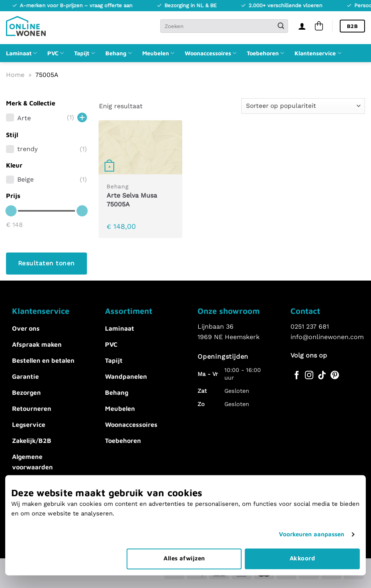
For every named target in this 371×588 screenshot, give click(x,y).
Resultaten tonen (46, 263)
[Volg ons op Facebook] (297, 376)
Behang (119, 53)
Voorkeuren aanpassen (312, 516)
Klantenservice (318, 53)
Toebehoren (265, 53)
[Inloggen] (302, 26)
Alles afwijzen (184, 541)
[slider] (11, 211)
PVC (55, 53)
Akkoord (302, 541)
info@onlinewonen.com (327, 337)
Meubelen (158, 53)
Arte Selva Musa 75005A (132, 200)
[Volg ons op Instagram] (309, 376)
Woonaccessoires (211, 53)
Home (15, 75)
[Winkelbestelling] (303, 106)
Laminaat (21, 53)
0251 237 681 (310, 326)
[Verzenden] (281, 26)
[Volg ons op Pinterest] (335, 376)
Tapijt (84, 53)
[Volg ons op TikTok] (322, 376)
